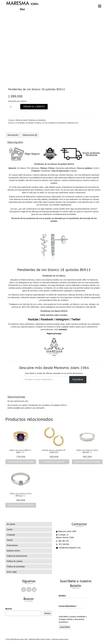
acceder (17, 408)
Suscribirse (78, 379)
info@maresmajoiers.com (68, 548)
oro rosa (45, 123)
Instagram (62, 319)
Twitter (76, 319)
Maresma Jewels (22, 120)
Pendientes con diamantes (37, 120)
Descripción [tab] (13, 135)
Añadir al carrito (34, 107)
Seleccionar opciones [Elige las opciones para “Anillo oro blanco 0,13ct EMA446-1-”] (21, 505)
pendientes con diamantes (57, 123)
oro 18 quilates (20, 123)
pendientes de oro (72, 123)
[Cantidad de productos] (11, 107)
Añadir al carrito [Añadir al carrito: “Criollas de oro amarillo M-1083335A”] (54, 462)
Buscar (9, 609)
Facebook (47, 319)
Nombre (62, 596)
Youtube (33, 319)
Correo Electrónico (68, 606)
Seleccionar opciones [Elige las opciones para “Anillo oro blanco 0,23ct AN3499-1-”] (87, 462)
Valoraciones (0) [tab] (30, 135)
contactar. (63, 329)
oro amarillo (29, 123)
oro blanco (38, 123)
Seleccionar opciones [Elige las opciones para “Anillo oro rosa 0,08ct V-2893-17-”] (21, 462)
